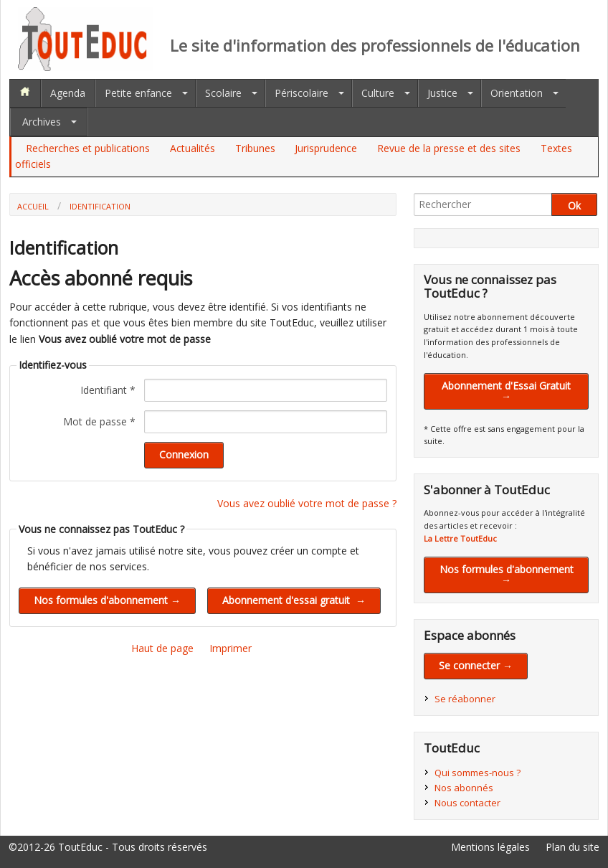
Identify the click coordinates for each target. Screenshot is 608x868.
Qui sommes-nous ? (478, 773)
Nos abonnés (464, 788)
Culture (378, 93)
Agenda (68, 93)
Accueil (33, 206)
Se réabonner (465, 699)
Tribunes (255, 148)
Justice (442, 93)
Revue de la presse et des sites (449, 148)
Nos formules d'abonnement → (507, 574)
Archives (42, 122)
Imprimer (231, 648)
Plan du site (573, 847)
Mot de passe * (99, 421)
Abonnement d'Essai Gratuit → (506, 391)
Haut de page (162, 648)
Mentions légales (490, 847)
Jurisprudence (326, 148)
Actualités (193, 148)
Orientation (517, 93)
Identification (100, 206)
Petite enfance (138, 93)
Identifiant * (108, 390)
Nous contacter (467, 803)
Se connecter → (476, 665)
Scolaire (223, 93)
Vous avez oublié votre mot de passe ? (307, 503)
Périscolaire (301, 93)
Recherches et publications (88, 148)
